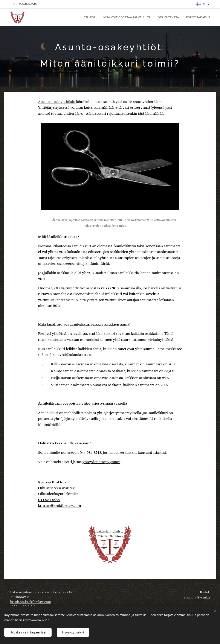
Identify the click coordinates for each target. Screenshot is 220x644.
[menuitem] (96, 17)
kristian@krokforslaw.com (60, 506)
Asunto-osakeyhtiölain (57, 102)
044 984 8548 (90, 452)
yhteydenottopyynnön (101, 462)
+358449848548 (27, 4)
